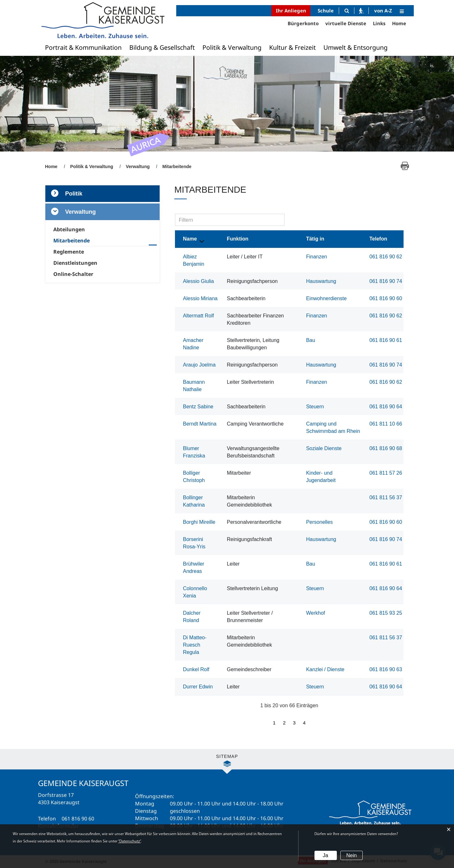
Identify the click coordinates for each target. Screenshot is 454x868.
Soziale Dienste (324, 448)
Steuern (315, 407)
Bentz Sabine (198, 407)
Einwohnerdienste (326, 298)
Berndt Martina (200, 424)
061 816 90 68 (386, 448)
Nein (351, 855)
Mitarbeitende (86, 241)
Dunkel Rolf (196, 669)
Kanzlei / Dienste (325, 669)
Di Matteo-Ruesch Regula (195, 645)
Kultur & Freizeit (292, 47)
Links (379, 23)
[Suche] (347, 11)
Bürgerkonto (303, 23)
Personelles (320, 522)
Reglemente (69, 252)
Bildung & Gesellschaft (162, 47)
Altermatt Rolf (198, 316)
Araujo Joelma (199, 365)
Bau (311, 340)
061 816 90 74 (386, 281)
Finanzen (317, 257)
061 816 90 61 (386, 340)
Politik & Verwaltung (232, 47)
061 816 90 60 (386, 298)
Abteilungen (69, 229)
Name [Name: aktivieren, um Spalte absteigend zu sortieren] (190, 239)
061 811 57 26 (386, 473)
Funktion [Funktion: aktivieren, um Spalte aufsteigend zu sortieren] (238, 239)
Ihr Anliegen (291, 11)
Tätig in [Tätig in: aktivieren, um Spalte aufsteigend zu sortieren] (315, 239)
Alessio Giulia (198, 281)
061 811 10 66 (386, 424)
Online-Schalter (73, 274)
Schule (326, 11)
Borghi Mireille (199, 522)
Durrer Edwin (198, 687)
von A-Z (383, 11)
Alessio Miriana (200, 298)
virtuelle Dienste (346, 23)
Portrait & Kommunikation (83, 47)
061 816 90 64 (386, 407)
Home (399, 23)
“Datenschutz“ (129, 842)
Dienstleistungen (75, 263)
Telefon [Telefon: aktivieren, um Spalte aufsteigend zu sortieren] (378, 239)
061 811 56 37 (386, 497)
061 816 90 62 (386, 257)
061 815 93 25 (386, 613)
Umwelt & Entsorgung (356, 47)
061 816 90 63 (386, 669)
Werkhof (316, 613)
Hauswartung (321, 281)
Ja (325, 855)
